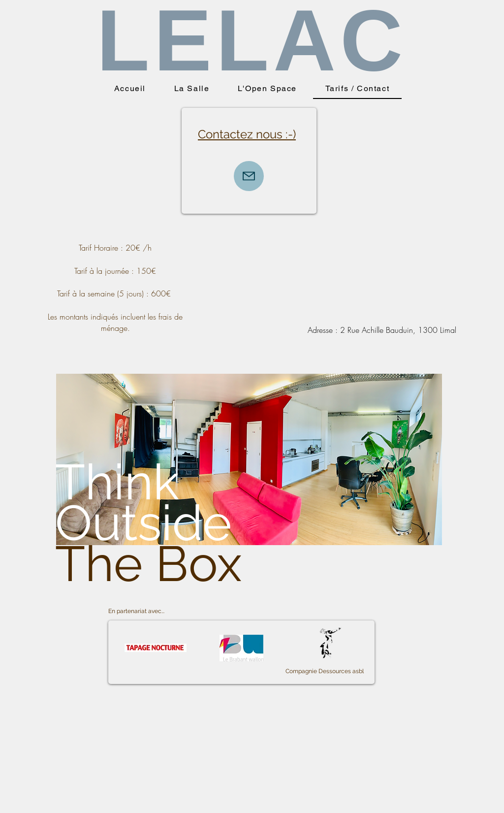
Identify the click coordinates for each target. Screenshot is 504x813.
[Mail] (249, 176)
